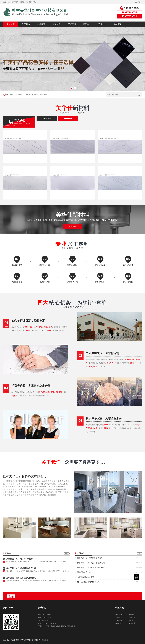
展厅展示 (43, 95)
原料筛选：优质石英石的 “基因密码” (21, 578)
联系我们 (102, 24)
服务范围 (56, 24)
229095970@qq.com (49, 623)
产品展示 (41, 24)
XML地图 (44, 640)
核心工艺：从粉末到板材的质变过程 (21, 568)
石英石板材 (47, 118)
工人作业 (27, 95)
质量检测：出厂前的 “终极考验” (20, 559)
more (67, 553)
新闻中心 (87, 24)
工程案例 (139, 2)
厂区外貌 (19, 95)
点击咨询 (72, 226)
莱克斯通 (118, 24)
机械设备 (35, 95)
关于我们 (26, 24)
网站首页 (11, 24)
